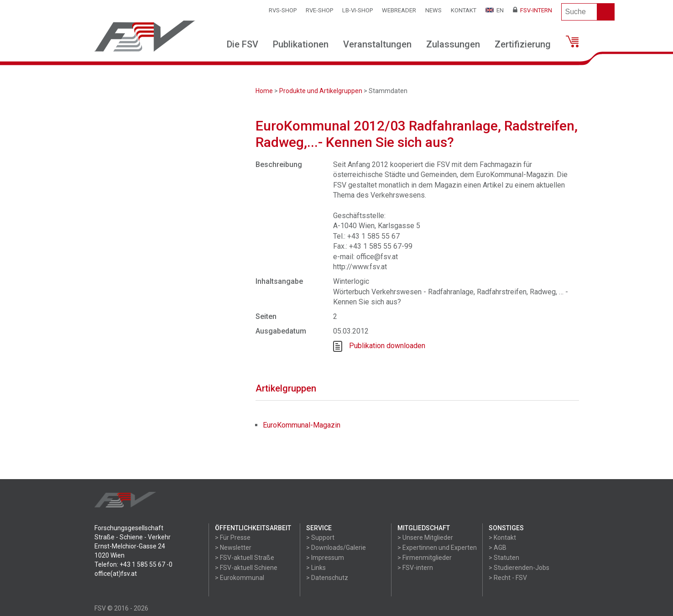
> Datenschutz (327, 578)
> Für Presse (233, 538)
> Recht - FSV (508, 578)
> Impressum (325, 558)
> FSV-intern (415, 568)
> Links (316, 568)
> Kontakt (502, 538)
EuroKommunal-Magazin (302, 425)
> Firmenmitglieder (425, 558)
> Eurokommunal (240, 578)
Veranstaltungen (377, 44)
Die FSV (243, 44)
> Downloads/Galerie (336, 548)
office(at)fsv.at (116, 574)
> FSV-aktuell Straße (245, 558)
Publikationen (301, 44)
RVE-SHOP (319, 10)
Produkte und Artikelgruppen (321, 91)
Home (264, 91)
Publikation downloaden (387, 346)
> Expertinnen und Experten (437, 548)
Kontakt (464, 10)
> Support (320, 538)
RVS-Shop (283, 10)
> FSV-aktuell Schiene (246, 568)
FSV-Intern (532, 10)
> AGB (498, 548)
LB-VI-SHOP (357, 10)
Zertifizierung (523, 44)
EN (495, 10)
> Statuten (504, 558)
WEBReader (399, 10)
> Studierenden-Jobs (519, 568)
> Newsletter (233, 548)
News (433, 10)
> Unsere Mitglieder (425, 538)
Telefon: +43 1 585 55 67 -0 (133, 564)
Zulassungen (453, 44)
